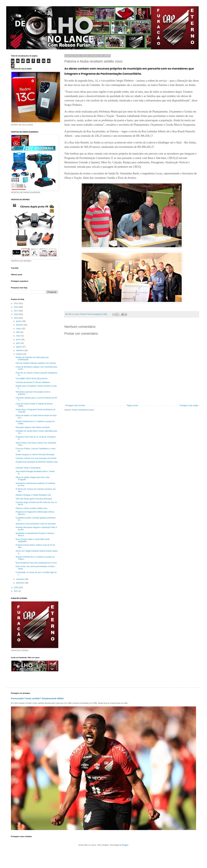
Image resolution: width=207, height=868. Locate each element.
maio (18, 336)
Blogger (125, 845)
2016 (16, 307)
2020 (16, 588)
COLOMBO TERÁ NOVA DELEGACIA (32, 379)
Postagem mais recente (75, 405)
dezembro (21, 583)
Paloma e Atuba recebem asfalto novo (31, 508)
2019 (16, 318)
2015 (16, 303)
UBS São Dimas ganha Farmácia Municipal (34, 499)
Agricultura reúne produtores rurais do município (36, 524)
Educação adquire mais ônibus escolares (33, 427)
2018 (16, 314)
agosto (19, 347)
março (19, 329)
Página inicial (132, 405)
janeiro (19, 321)
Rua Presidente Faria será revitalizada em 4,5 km (36, 563)
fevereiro (20, 325)
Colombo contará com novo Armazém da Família (36, 458)
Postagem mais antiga (189, 405)
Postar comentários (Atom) (83, 410)
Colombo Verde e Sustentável (28, 468)
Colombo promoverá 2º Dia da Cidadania (33, 382)
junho (19, 340)
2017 (16, 311)
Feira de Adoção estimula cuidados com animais (36, 363)
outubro (20, 354)
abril (18, 332)
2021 (16, 591)
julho (18, 343)
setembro (20, 350)
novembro (21, 579)
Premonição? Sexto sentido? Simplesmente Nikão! (37, 698)
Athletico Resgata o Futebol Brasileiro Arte (33, 495)
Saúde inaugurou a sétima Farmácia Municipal (35, 455)
